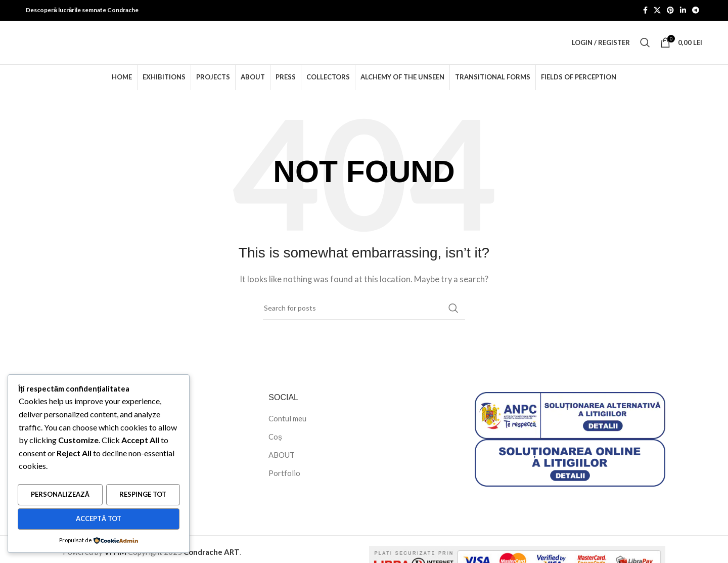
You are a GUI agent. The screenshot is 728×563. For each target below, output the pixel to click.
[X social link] (657, 11)
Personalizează (60, 496)
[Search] (645, 48)
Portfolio (284, 483)
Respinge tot (143, 496)
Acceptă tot (99, 519)
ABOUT (282, 464)
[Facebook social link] (645, 11)
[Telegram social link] (696, 11)
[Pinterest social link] (670, 11)
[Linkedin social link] (683, 11)
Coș (275, 446)
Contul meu (287, 428)
